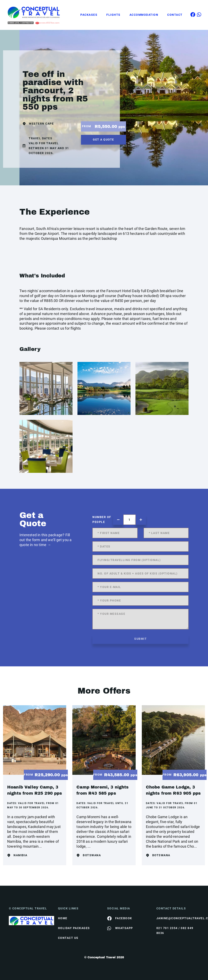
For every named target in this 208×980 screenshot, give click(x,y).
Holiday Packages (74, 928)
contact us (68, 938)
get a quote (103, 140)
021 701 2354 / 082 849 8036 (175, 930)
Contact (175, 15)
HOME (63, 918)
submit (140, 639)
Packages (89, 15)
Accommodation (144, 15)
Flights (113, 15)
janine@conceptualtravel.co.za (178, 918)
